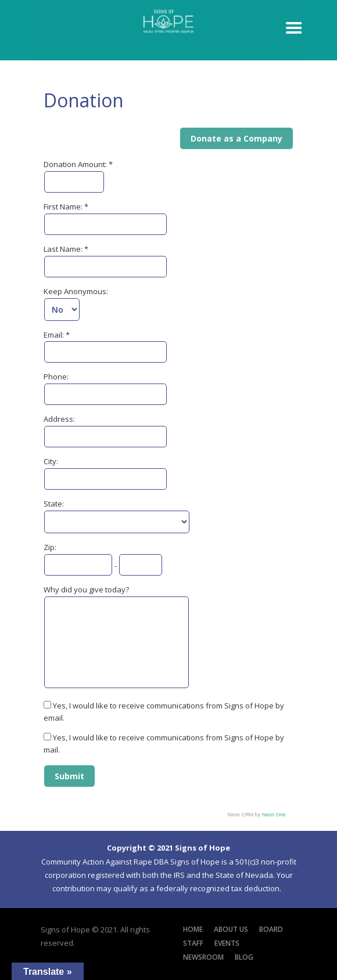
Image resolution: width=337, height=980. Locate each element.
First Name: (64, 207)
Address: (59, 419)
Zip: (50, 547)
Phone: (56, 377)
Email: (55, 335)
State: (54, 504)
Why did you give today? (86, 590)
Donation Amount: (76, 164)
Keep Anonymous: (76, 291)
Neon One (274, 815)
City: (51, 461)
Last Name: (64, 249)
